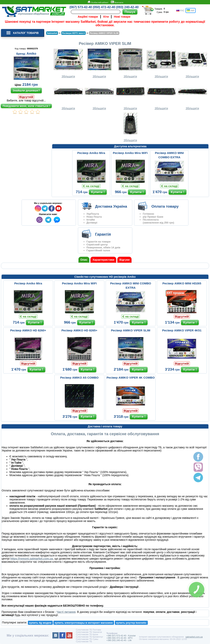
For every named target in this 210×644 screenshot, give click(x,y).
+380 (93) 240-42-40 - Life (119, 640)
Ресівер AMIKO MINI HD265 (182, 283)
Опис (84, 260)
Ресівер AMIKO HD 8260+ (28, 330)
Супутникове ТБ (84, 641)
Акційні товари (88, 17)
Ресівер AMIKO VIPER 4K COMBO (131, 378)
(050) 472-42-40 (104, 7)
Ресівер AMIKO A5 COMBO (79, 378)
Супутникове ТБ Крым (87, 634)
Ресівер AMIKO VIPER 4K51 (182, 330)
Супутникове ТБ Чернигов (89, 632)
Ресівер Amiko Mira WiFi (130, 153)
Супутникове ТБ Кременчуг (89, 637)
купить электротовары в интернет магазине (84, 623)
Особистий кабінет (98, 2)
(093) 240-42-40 (127, 7)
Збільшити (68, 63)
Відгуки (124, 260)
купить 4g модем (40, 623)
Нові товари (122, 17)
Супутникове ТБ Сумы (87, 639)
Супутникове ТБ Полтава (88, 630)
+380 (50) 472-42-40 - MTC (120, 638)
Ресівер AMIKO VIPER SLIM (131, 330)
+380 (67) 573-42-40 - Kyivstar (121, 636)
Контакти (117, 2)
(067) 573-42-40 (81, 7)
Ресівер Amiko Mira (91, 153)
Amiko (31, 54)
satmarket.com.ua (194, 637)
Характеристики (103, 260)
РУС (180, 10)
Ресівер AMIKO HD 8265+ (79, 330)
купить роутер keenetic (131, 623)
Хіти (106, 17)
